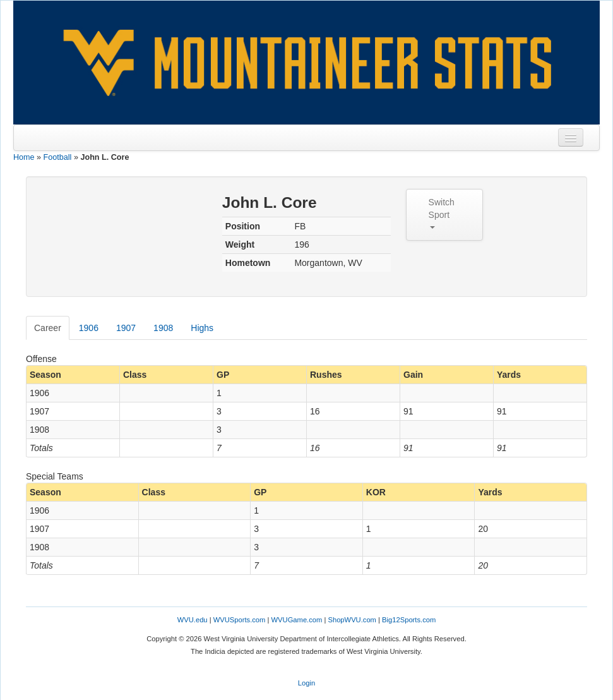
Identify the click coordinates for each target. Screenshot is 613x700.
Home (24, 157)
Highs (202, 328)
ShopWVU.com (352, 620)
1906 (89, 328)
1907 (126, 328)
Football (58, 157)
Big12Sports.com (409, 620)
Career (48, 328)
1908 (163, 328)
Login (306, 683)
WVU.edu (193, 620)
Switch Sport (442, 213)
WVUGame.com (297, 620)
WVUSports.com (240, 620)
